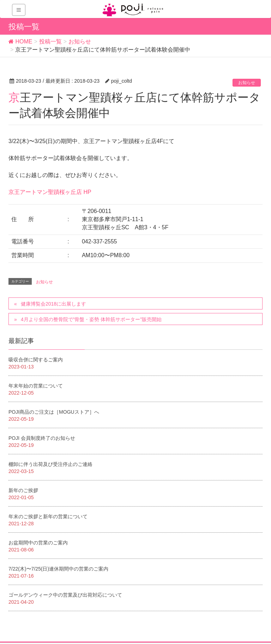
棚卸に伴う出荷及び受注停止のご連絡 (50, 464)
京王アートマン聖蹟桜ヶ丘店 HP (50, 192)
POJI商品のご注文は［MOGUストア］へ (54, 412)
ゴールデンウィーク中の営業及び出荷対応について (65, 595)
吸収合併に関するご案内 (36, 360)
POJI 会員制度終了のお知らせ (42, 438)
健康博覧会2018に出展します (53, 304)
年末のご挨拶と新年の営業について (48, 516)
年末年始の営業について (36, 386)
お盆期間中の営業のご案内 (38, 543)
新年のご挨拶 (23, 490)
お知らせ (247, 83)
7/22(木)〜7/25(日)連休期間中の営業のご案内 (58, 569)
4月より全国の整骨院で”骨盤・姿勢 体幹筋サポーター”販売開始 (91, 319)
